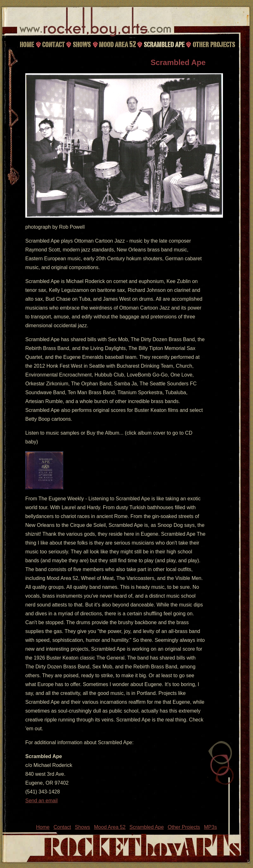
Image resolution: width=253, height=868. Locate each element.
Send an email (41, 801)
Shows (82, 44)
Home (27, 44)
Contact (52, 44)
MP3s (210, 827)
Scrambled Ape (164, 44)
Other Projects (214, 44)
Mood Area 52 (117, 44)
